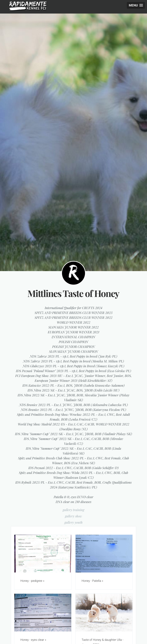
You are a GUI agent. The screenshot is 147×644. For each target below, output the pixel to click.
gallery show (73, 516)
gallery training (73, 510)
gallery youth (73, 522)
